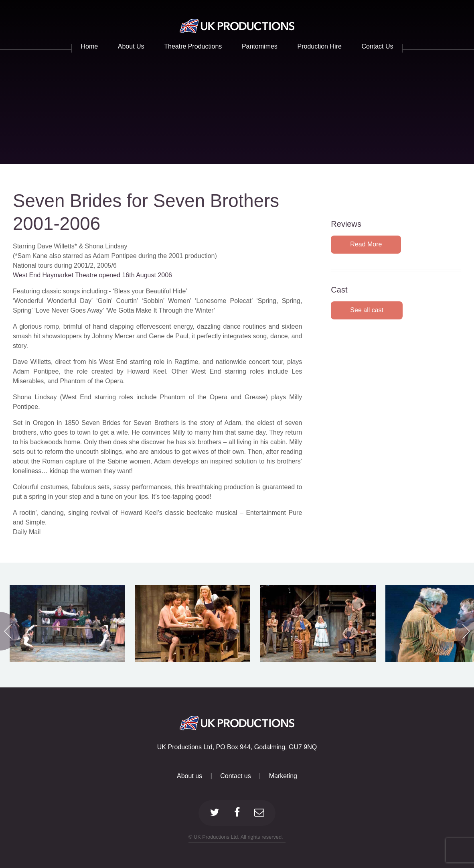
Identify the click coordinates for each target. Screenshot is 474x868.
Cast (339, 290)
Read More (366, 244)
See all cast (367, 310)
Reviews (346, 224)
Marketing (283, 776)
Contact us (235, 776)
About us (189, 776)
